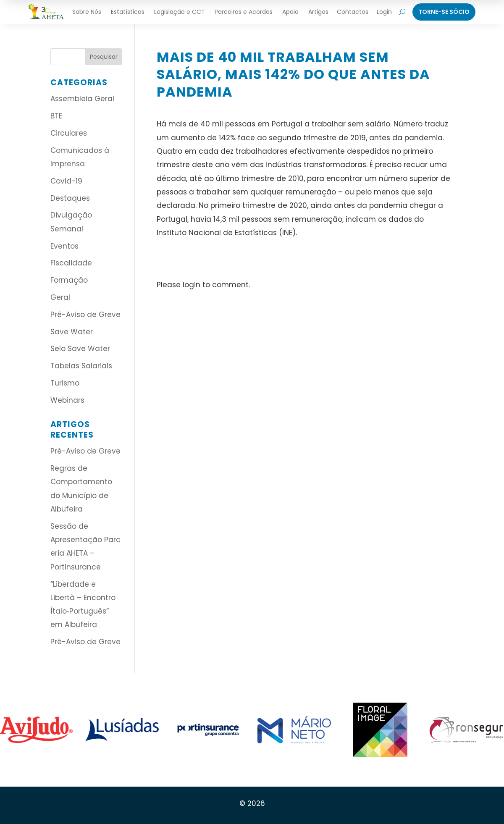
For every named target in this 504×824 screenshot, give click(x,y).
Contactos (353, 12)
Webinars (67, 400)
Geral (60, 297)
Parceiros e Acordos (244, 12)
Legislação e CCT (180, 12)
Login (384, 12)
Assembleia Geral (82, 99)
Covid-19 (66, 181)
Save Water (72, 332)
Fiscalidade (71, 263)
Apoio (290, 12)
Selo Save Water (80, 349)
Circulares (69, 133)
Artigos (318, 12)
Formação (69, 280)
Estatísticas (128, 12)
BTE (56, 116)
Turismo (65, 383)
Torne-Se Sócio (444, 12)
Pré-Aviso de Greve (85, 315)
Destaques (70, 198)
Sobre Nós (87, 12)
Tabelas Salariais (81, 366)
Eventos (64, 246)
